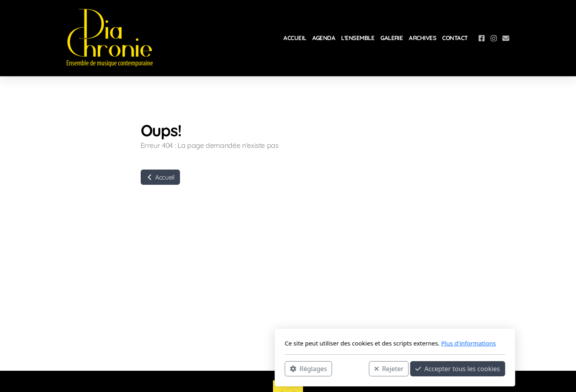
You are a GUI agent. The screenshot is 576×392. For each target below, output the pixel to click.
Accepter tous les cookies (351, 368)
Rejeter (282, 368)
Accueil (160, 177)
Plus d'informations (362, 343)
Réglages (202, 368)
